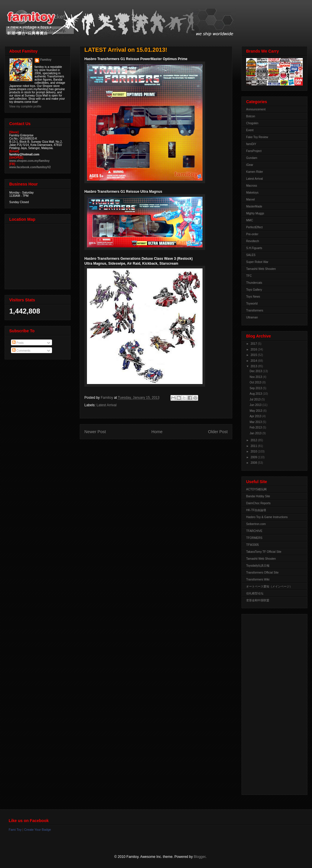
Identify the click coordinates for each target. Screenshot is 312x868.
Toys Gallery (254, 290)
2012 (254, 440)
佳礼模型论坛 (255, 593)
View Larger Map (38, 255)
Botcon (251, 116)
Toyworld (252, 304)
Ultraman (252, 317)
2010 (254, 451)
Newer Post (95, 432)
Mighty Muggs (255, 213)
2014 (254, 361)
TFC (249, 276)
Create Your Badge (37, 830)
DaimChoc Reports (258, 503)
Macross (252, 186)
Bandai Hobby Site (258, 496)
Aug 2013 (256, 394)
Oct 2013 (256, 382)
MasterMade (254, 206)
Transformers (255, 310)
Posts (18, 343)
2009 (254, 457)
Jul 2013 (256, 399)
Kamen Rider (255, 172)
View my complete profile (25, 106)
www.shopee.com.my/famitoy (29, 161)
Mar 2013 (256, 422)
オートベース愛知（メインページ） (269, 586)
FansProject (254, 151)
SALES (251, 255)
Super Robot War (257, 262)
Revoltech (252, 241)
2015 (254, 355)
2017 (254, 344)
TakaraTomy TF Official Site (264, 552)
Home (157, 432)
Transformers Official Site (262, 573)
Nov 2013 (256, 377)
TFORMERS (254, 538)
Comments (21, 351)
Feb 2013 (256, 427)
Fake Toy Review (257, 137)
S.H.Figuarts (254, 248)
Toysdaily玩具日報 (258, 566)
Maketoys (252, 193)
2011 (254, 446)
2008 (254, 463)
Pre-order (252, 234)
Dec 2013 (256, 371)
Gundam (252, 158)
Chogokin (252, 123)
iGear (250, 165)
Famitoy (46, 60)
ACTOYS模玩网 (256, 489)
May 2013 (256, 411)
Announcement (256, 109)
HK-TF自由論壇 (256, 510)
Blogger (200, 857)
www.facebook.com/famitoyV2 (30, 167)
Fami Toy (15, 830)
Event (250, 130)
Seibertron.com (256, 524)
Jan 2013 (256, 433)
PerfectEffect (254, 227)
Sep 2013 (256, 388)
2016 (254, 349)
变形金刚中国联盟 (258, 600)
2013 (254, 366)
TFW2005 (252, 545)
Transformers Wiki (258, 579)
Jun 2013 (256, 405)
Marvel (250, 200)
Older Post (218, 432)
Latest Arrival (106, 405)
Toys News (253, 297)
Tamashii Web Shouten (261, 269)
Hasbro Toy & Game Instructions (267, 517)
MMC (250, 220)
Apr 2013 (256, 416)
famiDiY (251, 144)
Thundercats (254, 283)
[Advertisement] (269, 703)
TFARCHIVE (254, 531)
